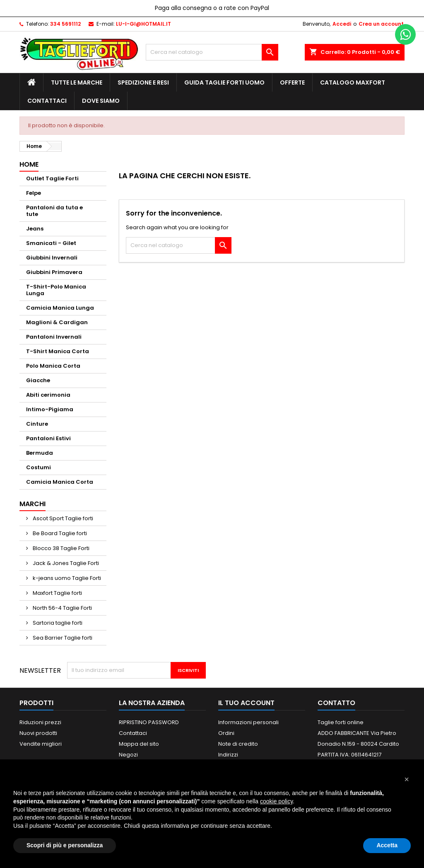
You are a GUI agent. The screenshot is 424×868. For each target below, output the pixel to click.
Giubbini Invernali (52, 258)
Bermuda (40, 453)
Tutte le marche (77, 82)
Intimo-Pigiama (50, 409)
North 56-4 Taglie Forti (62, 608)
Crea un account (381, 24)
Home (29, 164)
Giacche (38, 380)
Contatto (336, 703)
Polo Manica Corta (53, 366)
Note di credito (238, 744)
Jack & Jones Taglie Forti (65, 563)
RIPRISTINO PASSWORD (149, 722)
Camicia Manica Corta (60, 482)
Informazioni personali (248, 722)
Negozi (128, 755)
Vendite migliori (41, 744)
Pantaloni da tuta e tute (54, 211)
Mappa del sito (139, 744)
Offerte (292, 82)
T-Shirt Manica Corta (58, 351)
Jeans (35, 229)
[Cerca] (212, 52)
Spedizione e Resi (143, 82)
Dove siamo (101, 101)
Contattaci (47, 101)
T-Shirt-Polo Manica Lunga (56, 290)
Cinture (37, 424)
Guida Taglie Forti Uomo (224, 82)
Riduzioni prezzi (40, 722)
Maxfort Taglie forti (57, 593)
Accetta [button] (387, 845)
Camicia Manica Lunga (60, 308)
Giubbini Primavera (54, 272)
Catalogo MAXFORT (353, 82)
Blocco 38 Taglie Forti (60, 548)
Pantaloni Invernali (54, 337)
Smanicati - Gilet (51, 243)
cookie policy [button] (276, 801)
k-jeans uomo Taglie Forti (66, 578)
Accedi (342, 24)
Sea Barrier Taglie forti (62, 638)
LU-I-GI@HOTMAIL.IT (143, 24)
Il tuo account (246, 703)
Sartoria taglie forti (57, 623)
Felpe (34, 193)
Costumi (39, 467)
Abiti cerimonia (48, 395)
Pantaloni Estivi (48, 438)
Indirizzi (228, 755)
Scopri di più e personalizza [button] (65, 845)
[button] (407, 779)
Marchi (33, 504)
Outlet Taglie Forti (52, 178)
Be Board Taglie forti (59, 533)
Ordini (226, 733)
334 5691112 (65, 24)
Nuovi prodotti (38, 733)
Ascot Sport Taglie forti (62, 518)
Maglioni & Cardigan (57, 322)
